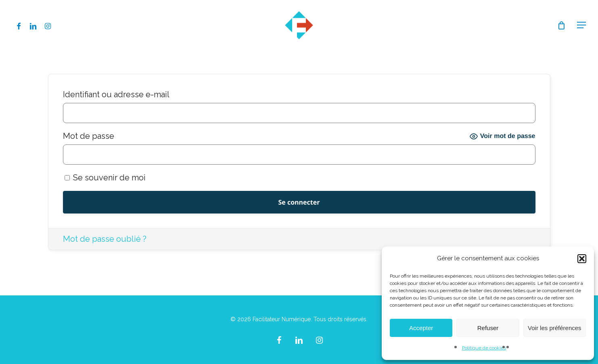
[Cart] (561, 25)
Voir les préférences (555, 328)
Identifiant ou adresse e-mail (116, 94)
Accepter (421, 328)
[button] (582, 259)
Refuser (488, 328)
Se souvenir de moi (105, 178)
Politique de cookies (484, 348)
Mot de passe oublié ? (105, 239)
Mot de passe (89, 136)
